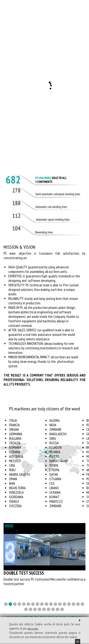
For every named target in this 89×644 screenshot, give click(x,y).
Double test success (24, 573)
